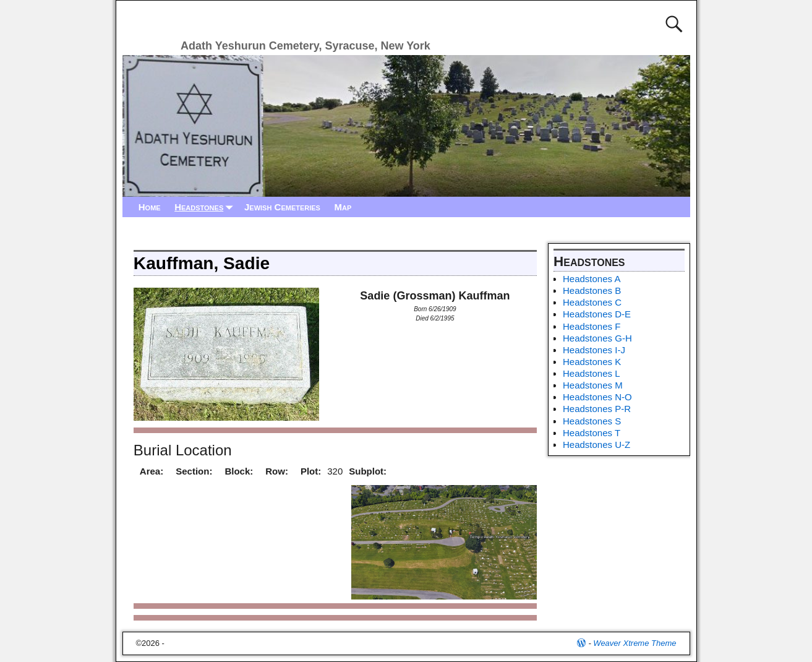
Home (150, 207)
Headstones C (592, 302)
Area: (152, 471)
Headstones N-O (597, 397)
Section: (194, 471)
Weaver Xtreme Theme (635, 643)
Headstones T (592, 433)
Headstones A (592, 279)
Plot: (311, 471)
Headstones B (592, 290)
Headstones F (592, 326)
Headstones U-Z (596, 445)
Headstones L (592, 373)
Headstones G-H (597, 338)
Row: (277, 471)
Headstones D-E (597, 314)
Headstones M (593, 385)
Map (343, 207)
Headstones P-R (597, 409)
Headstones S (592, 421)
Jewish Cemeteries (282, 207)
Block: (239, 471)
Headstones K (592, 362)
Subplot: (368, 471)
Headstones (206, 207)
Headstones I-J (594, 350)
